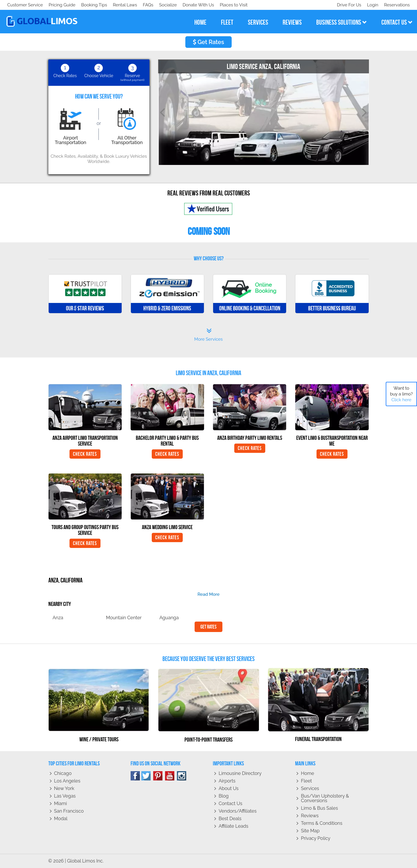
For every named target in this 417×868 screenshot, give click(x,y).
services (258, 22)
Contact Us (231, 803)
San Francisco (69, 811)
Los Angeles (67, 781)
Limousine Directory (240, 773)
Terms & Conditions (322, 823)
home (200, 22)
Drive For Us (347, 5)
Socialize (59, 5)
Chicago (63, 773)
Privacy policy (316, 838)
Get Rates (209, 42)
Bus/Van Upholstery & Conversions (325, 798)
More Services (209, 335)
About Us (229, 788)
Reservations (397, 5)
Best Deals (230, 819)
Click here (401, 400)
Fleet (306, 781)
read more (209, 594)
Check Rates (85, 454)
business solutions (342, 22)
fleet (227, 22)
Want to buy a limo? (402, 394)
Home (307, 773)
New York (64, 788)
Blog (224, 796)
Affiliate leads (233, 826)
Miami (61, 803)
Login (371, 5)
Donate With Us (90, 5)
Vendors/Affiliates (238, 811)
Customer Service (25, 5)
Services (310, 788)
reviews (292, 22)
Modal (61, 819)
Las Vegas (65, 796)
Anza (58, 618)
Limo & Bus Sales (319, 808)
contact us (397, 22)
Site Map (310, 831)
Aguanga (169, 618)
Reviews (310, 816)
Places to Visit (127, 5)
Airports (227, 781)
